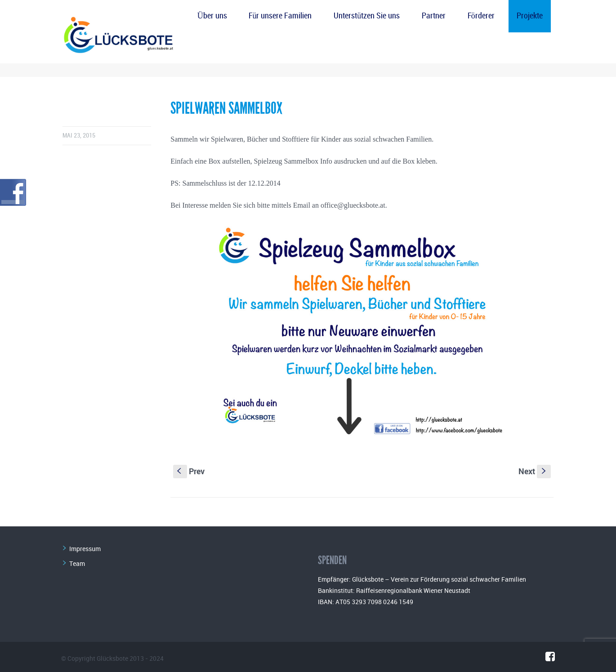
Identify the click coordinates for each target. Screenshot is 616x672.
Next (535, 471)
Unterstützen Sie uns (367, 16)
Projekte (530, 16)
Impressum (85, 549)
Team (77, 563)
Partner (434, 16)
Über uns (212, 16)
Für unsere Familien (280, 16)
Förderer (481, 16)
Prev (189, 471)
